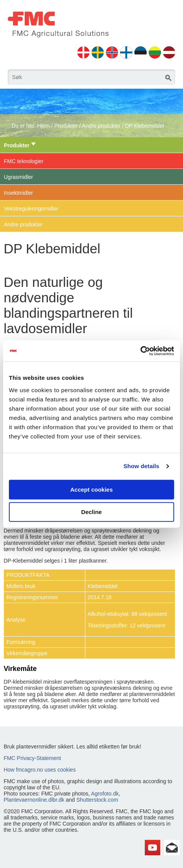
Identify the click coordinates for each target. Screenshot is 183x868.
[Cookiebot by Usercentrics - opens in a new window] (140, 351)
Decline (91, 512)
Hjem (43, 126)
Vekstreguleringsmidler (31, 209)
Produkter (66, 126)
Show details (141, 466)
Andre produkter (101, 126)
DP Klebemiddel (144, 126)
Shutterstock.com (97, 800)
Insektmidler (18, 193)
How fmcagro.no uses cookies (40, 770)
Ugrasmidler (18, 177)
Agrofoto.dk (105, 794)
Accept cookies (91, 490)
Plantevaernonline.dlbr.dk (34, 800)
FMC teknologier (24, 161)
